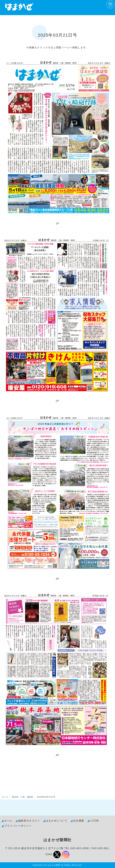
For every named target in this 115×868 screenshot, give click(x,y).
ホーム (5, 797)
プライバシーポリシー (18, 826)
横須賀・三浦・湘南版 (23, 797)
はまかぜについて (57, 821)
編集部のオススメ (29, 821)
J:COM (94, 821)
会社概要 (79, 821)
